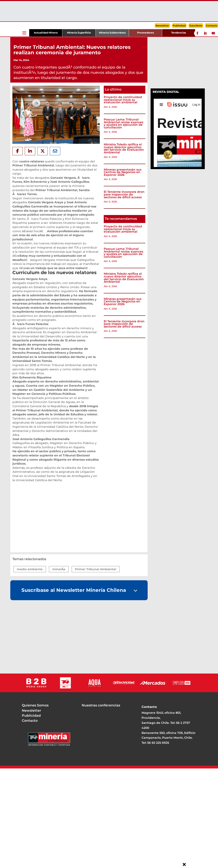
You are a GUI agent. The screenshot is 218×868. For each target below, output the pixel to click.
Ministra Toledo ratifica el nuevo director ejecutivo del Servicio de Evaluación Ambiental (124, 148)
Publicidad (179, 26)
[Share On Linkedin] (30, 151)
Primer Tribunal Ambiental (96, 569)
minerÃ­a (59, 569)
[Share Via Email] (55, 151)
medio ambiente (30, 569)
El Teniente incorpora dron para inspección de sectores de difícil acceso (124, 194)
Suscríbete (196, 26)
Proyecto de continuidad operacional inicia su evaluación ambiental (123, 100)
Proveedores (146, 33)
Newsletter (162, 26)
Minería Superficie (79, 33)
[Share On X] (43, 151)
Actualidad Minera (46, 33)
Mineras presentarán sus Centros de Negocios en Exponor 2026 (123, 172)
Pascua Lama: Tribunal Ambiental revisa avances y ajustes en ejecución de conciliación (123, 123)
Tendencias (179, 33)
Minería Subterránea (112, 33)
